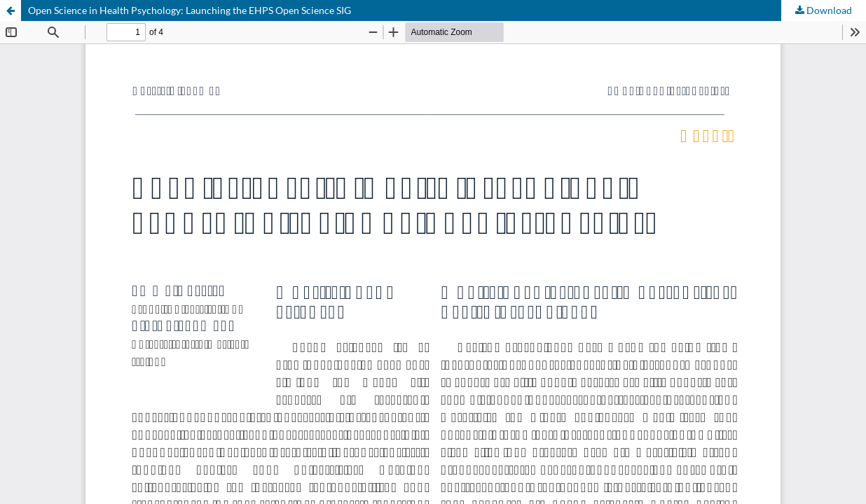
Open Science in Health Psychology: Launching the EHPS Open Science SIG (190, 10)
